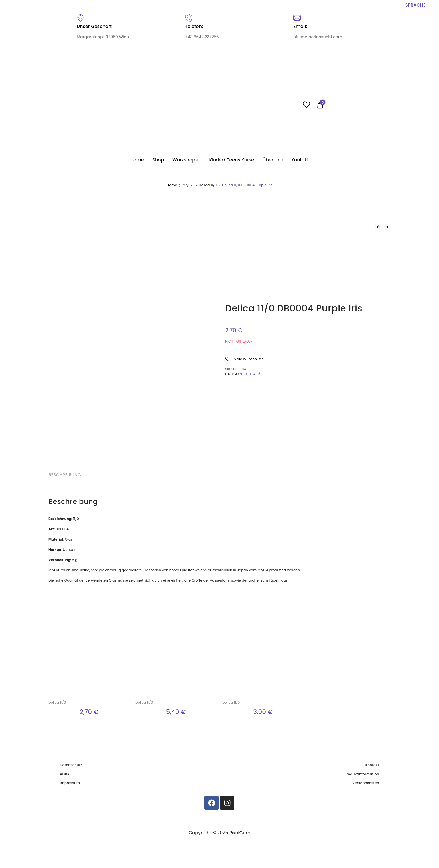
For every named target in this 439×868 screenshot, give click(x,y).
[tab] (96, 536)
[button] (307, 359)
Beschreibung (96, 536)
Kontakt (300, 160)
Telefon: (194, 26)
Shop (158, 160)
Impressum (70, 860)
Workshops (185, 160)
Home (137, 160)
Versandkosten (366, 860)
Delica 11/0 (208, 185)
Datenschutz (71, 842)
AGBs (64, 851)
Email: (300, 26)
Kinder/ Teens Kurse (231, 160)
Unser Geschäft (94, 26)
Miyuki (188, 185)
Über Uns (273, 160)
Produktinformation (362, 851)
